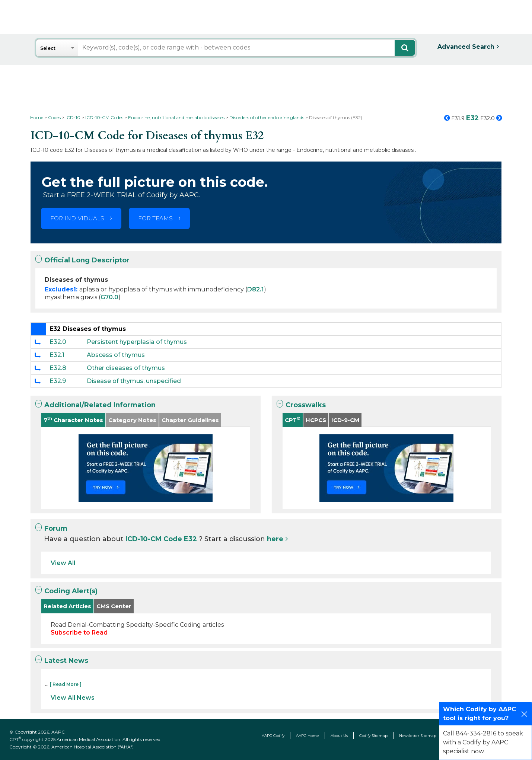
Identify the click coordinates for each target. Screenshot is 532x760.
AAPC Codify (273, 736)
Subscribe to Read (79, 633)
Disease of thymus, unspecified (134, 381)
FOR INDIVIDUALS (77, 218)
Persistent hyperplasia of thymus (137, 342)
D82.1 (256, 289)
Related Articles (67, 606)
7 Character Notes (73, 420)
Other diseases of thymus (126, 368)
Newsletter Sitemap (418, 736)
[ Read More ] (66, 684)
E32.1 (57, 355)
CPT (293, 420)
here (275, 539)
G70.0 (109, 297)
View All (63, 563)
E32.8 (58, 368)
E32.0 (58, 342)
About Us (339, 736)
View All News (73, 698)
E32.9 (58, 381)
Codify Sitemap (373, 736)
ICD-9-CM (345, 420)
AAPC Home (308, 736)
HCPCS (316, 420)
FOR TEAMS (155, 218)
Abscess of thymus (116, 355)
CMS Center (114, 606)
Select (48, 48)
